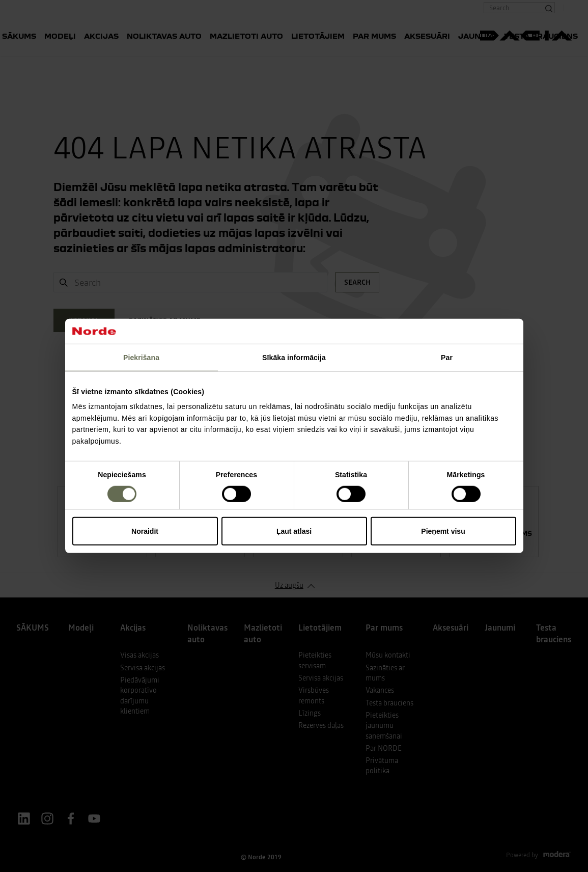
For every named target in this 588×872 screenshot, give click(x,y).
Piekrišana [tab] (141, 358)
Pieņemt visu (443, 531)
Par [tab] (447, 358)
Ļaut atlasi (294, 531)
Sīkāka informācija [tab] (294, 358)
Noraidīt (145, 531)
